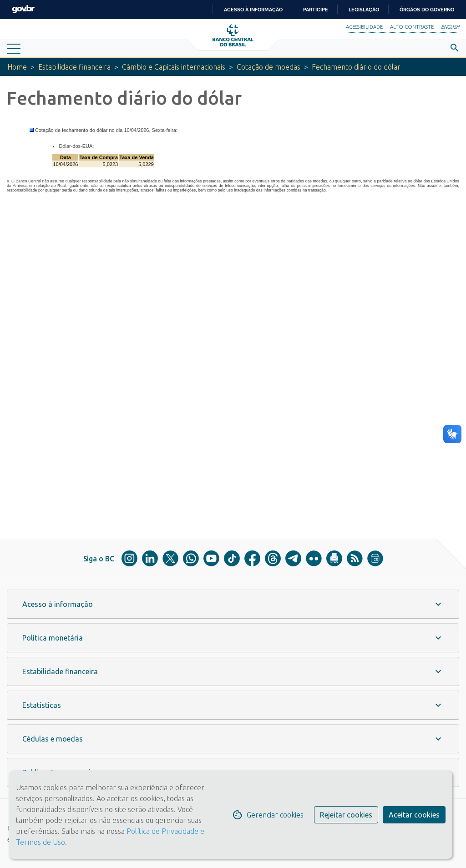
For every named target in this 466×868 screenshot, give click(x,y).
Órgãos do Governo (427, 10)
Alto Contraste (412, 27)
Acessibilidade (364, 27)
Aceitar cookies (414, 815)
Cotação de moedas (268, 67)
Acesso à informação (253, 10)
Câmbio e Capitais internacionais (174, 67)
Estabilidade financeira (74, 67)
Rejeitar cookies (346, 815)
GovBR (23, 9)
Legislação (364, 10)
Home (17, 67)
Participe (316, 10)
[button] (233, 604)
